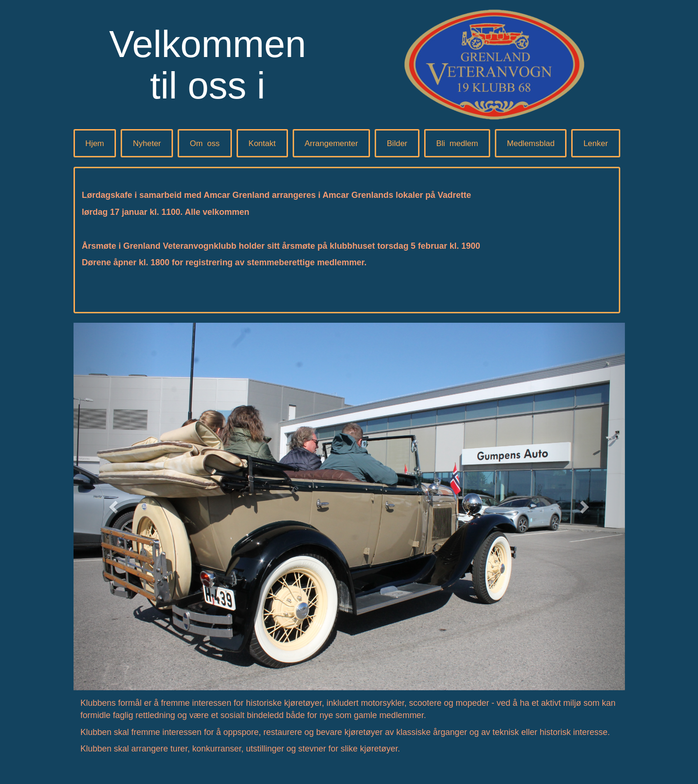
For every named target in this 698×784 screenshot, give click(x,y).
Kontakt (262, 143)
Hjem (95, 143)
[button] (115, 506)
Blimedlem (457, 143)
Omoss (205, 143)
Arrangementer (331, 143)
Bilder (397, 143)
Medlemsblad (531, 143)
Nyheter (147, 143)
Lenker (596, 143)
